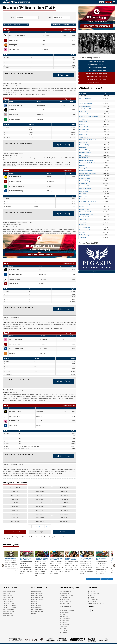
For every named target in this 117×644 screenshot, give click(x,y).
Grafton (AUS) (83, 135)
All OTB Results (64, 532)
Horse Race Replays (36, 607)
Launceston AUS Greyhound (87, 163)
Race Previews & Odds (93, 579)
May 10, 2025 (40, 507)
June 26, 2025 (64, 499)
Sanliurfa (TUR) (84, 207)
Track (12, 18)
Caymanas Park (84, 114)
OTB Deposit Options (94, 599)
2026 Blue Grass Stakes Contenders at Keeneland (42, 559)
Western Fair (83, 225)
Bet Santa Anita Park (8, 615)
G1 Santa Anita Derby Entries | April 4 (97, 71)
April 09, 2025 (64, 510)
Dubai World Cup (64, 616)
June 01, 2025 (64, 503)
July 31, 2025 (40, 495)
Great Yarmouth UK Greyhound (88, 140)
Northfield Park (83, 183)
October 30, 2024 (40, 514)
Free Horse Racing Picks (66, 591)
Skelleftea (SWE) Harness (86, 214)
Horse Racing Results (15, 532)
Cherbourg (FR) (84, 119)
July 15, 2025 (15, 499)
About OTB (92, 595)
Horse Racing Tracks (8, 601)
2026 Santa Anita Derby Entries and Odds (56, 559)
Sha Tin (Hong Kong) (85, 212)
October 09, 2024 (40, 518)
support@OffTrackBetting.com (97, 603)
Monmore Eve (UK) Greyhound (88, 173)
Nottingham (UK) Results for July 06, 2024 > (63, 25)
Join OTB (92, 597)
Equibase (34, 613)
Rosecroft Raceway (85, 204)
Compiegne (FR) (84, 122)
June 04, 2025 (40, 503)
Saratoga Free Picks (64, 603)
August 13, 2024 (40, 522)
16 (6, 105)
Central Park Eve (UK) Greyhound (89, 117)
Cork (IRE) (82, 124)
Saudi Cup (62, 614)
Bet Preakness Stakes (65, 618)
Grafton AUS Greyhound (86, 137)
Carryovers (34, 601)
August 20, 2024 (15, 522)
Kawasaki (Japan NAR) (86, 153)
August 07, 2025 (15, 495)
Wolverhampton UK (85, 230)
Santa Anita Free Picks (65, 597)
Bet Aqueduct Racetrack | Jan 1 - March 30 (97, 74)
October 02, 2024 (64, 518)
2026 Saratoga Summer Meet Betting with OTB (87, 559)
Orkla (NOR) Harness (85, 189)
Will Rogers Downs (84, 227)
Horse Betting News (36, 605)
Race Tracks (83, 93)
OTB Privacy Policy (94, 593)
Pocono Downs (83, 199)
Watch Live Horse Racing (37, 609)
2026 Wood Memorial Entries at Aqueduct (25, 559)
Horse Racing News (107, 579)
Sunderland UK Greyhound (87, 217)
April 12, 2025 (40, 510)
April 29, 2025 (15, 510)
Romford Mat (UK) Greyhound (87, 201)
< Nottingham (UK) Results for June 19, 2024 (16, 25)
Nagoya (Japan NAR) (85, 178)
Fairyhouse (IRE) (84, 129)
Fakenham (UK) (84, 132)
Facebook (89, 610)
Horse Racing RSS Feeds (37, 611)
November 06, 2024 (15, 514)
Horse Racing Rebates (8, 603)
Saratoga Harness (84, 209)
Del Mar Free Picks (64, 599)
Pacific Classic (63, 628)
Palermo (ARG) (83, 191)
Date (49, 18)
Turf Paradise (83, 222)
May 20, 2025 (15, 507)
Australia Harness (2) (85, 109)
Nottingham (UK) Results (40, 532)
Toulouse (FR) (83, 219)
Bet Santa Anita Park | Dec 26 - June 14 (97, 80)
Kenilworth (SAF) (84, 158)
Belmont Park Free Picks (65, 601)
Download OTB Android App (10, 605)
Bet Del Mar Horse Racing (9, 609)
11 (6, 115)
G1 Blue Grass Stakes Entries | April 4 (97, 68)
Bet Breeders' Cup (64, 632)
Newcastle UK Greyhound (86, 181)
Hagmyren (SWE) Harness (86, 145)
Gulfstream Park (84, 142)
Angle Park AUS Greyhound (87, 101)
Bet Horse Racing (7, 593)
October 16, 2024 (15, 518)
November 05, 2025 (15, 488)
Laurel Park (82, 165)
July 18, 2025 (64, 495)
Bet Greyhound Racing (8, 597)
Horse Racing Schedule (37, 593)
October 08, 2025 (40, 492)
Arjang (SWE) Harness (85, 104)
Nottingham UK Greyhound (87, 186)
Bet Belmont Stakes (64, 620)
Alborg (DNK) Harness (85, 99)
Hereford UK (83, 147)
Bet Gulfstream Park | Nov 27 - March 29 (97, 77)
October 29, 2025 (40, 488)
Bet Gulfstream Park (8, 613)
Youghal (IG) (83, 237)
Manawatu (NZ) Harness (86, 171)
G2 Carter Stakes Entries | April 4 (97, 61)
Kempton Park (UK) (85, 155)
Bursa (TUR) (83, 111)
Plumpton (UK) (83, 196)
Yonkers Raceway (84, 235)
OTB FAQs (92, 591)
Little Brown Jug (63, 630)
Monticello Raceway (85, 176)
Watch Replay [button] (63, 75)
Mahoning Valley (84, 168)
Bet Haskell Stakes (64, 624)
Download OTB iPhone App (9, 607)
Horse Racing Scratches (37, 599)
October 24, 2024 (64, 514)
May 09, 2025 (64, 507)
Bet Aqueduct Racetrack (9, 611)
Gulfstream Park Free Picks (66, 595)
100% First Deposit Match (9, 591)
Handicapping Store (36, 591)
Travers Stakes (63, 626)
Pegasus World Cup (64, 612)
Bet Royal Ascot (63, 622)
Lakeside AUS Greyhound (86, 160)
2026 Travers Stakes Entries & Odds (101, 559)
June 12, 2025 (15, 503)
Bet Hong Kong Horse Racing (67, 610)
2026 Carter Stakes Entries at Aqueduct (70, 559)
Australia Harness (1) (85, 106)
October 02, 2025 (64, 492)
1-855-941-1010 (93, 601)
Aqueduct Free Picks (65, 593)
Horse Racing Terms (36, 603)
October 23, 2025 (64, 488)
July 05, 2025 (40, 499)
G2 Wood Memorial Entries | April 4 (97, 65)
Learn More (97, 272)
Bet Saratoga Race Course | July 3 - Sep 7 (97, 83)
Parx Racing (83, 194)
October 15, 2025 (15, 492)
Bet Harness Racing (8, 595)
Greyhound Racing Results (38, 597)
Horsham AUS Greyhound (86, 150)
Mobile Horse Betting (8, 599)
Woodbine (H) (83, 232)
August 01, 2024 (64, 522)
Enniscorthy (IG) (84, 127)
